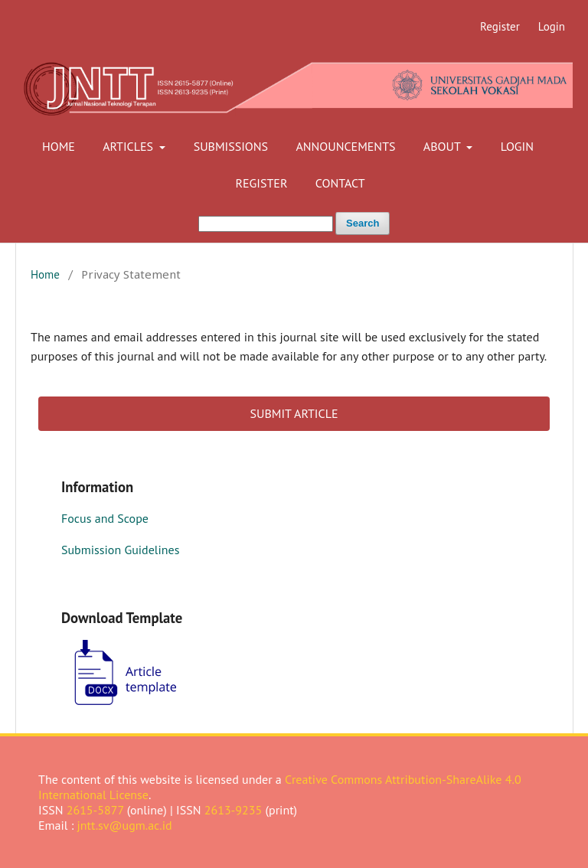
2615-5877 (95, 810)
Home (59, 146)
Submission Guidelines (120, 550)
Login (517, 146)
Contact (340, 183)
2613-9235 (234, 810)
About (444, 146)
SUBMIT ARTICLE (294, 413)
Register (261, 183)
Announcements (345, 146)
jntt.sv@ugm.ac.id (125, 825)
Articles (129, 146)
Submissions (231, 146)
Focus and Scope (105, 518)
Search (363, 223)
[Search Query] (266, 224)
